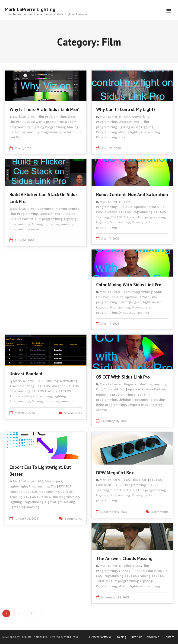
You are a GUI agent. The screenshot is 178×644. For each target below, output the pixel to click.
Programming (56, 117)
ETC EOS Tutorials (124, 217)
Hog (56, 381)
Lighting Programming (49, 127)
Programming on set (56, 132)
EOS (40, 381)
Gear (143, 480)
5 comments (73, 413)
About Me (153, 637)
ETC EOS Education (52, 386)
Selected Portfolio (99, 637)
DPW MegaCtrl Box (115, 473)
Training (121, 637)
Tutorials (136, 637)
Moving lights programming (139, 132)
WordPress (71, 637)
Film (41, 117)
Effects (129, 566)
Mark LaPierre (24, 117)
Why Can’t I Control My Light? (126, 109)
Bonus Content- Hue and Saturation (132, 194)
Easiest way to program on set (47, 122)
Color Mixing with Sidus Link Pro (129, 285)
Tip (53, 486)
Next (41, 613)
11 (32, 613)
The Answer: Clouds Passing (124, 558)
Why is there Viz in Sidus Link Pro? (44, 109)
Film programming (49, 219)
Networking (141, 117)
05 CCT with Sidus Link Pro (123, 377)
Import (57, 481)
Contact (169, 637)
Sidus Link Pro (129, 122)
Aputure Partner (22, 219)
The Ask (124, 571)
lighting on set (129, 127)
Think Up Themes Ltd (34, 637)
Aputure (70, 214)
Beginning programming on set (119, 394)
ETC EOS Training (45, 391)
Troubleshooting (22, 386)
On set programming (134, 312)
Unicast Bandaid (26, 374)
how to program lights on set (140, 302)
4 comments (73, 518)
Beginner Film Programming (59, 209)
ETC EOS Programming (136, 212)
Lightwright (18, 486)
